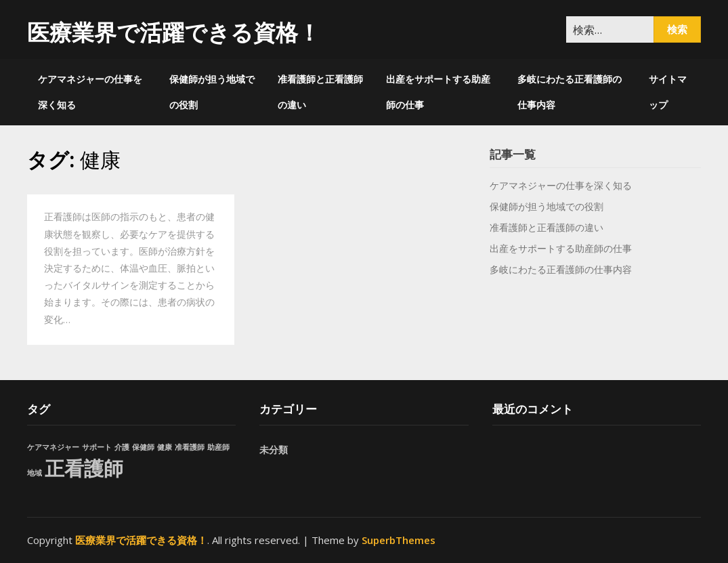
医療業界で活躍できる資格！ (174, 32)
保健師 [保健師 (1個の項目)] (143, 447)
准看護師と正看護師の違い (320, 92)
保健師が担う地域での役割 (212, 92)
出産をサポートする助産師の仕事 (438, 92)
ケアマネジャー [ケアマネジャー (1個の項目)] (53, 447)
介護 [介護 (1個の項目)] (122, 447)
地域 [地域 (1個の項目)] (35, 473)
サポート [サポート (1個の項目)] (97, 447)
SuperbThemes (399, 540)
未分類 (274, 450)
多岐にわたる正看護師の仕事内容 (570, 92)
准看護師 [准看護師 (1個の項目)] (190, 447)
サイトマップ (668, 92)
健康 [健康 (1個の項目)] (165, 447)
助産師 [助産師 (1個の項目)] (218, 447)
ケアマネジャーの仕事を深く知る (90, 92)
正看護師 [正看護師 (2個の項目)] (84, 468)
